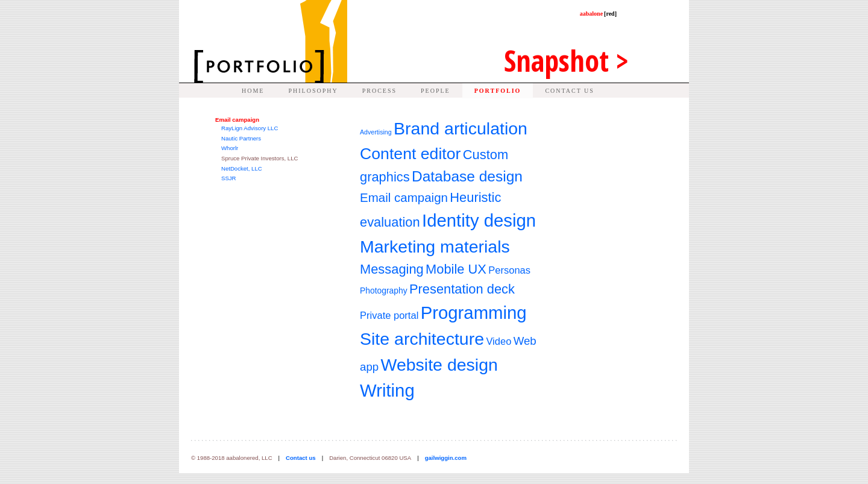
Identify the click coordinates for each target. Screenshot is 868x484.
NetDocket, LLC (242, 168)
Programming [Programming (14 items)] (474, 313)
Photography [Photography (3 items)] (384, 291)
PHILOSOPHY (313, 91)
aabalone (598, 14)
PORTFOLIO (498, 91)
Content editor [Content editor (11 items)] (410, 154)
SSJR (229, 178)
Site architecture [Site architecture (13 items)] (422, 339)
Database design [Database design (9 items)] (467, 176)
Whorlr (230, 148)
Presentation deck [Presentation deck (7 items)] (462, 289)
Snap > (566, 61)
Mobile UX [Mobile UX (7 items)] (456, 269)
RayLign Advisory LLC (250, 128)
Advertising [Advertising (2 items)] (376, 132)
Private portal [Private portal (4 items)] (389, 316)
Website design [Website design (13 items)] (439, 365)
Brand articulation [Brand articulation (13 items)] (461, 128)
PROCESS (379, 91)
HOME (253, 91)
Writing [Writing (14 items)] (387, 390)
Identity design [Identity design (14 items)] (479, 220)
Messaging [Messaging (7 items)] (392, 269)
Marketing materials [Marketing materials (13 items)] (435, 247)
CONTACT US (570, 91)
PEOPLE (436, 91)
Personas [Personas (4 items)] (509, 270)
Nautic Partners (241, 138)
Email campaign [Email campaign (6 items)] (404, 197)
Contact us (301, 458)
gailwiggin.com (446, 458)
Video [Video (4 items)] (498, 341)
